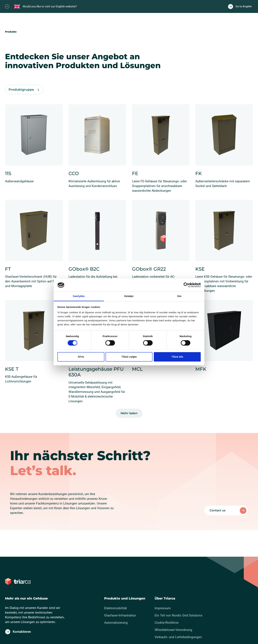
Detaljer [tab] (129, 296)
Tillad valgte (129, 357)
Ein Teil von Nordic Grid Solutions (179, 615)
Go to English (244, 6)
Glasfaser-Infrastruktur (120, 615)
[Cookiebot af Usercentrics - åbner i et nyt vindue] (186, 285)
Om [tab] (179, 296)
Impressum (163, 608)
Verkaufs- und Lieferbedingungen (178, 637)
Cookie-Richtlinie (167, 623)
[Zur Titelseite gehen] (18, 581)
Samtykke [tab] (79, 296)
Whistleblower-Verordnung (173, 630)
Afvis (81, 357)
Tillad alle (177, 357)
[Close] (7, 6)
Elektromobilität (116, 608)
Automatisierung (116, 623)
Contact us (218, 510)
